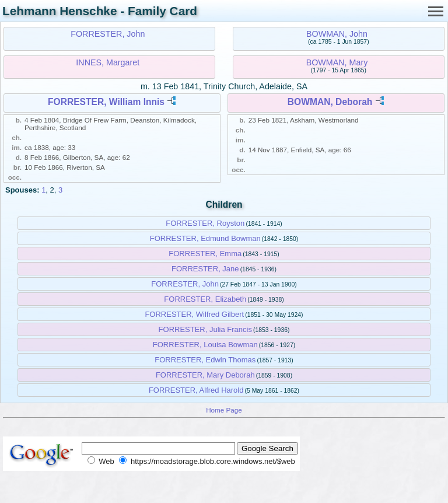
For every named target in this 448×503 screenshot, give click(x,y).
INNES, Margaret (108, 62)
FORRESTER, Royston (205, 223)
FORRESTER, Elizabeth (205, 299)
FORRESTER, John (108, 34)
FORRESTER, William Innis (106, 102)
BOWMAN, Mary (337, 62)
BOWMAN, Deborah (330, 102)
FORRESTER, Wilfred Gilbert (194, 314)
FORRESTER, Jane (205, 269)
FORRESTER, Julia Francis (205, 329)
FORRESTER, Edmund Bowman (205, 238)
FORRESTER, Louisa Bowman (205, 345)
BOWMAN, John (337, 34)
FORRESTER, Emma (205, 254)
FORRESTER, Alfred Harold (196, 390)
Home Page (224, 410)
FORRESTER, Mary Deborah (205, 375)
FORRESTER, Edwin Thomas (205, 360)
